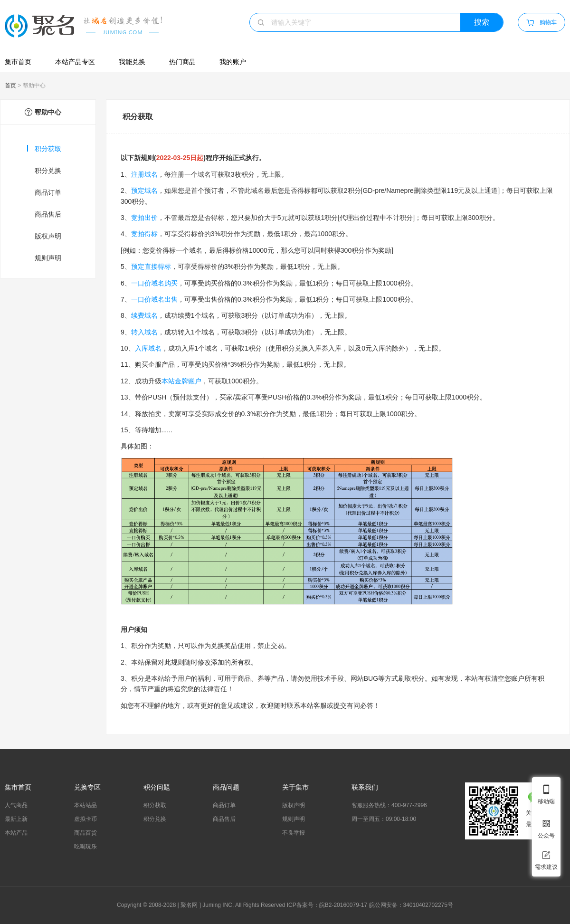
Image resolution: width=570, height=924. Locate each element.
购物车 (541, 23)
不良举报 (294, 833)
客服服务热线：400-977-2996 (389, 805)
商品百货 (85, 833)
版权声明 (48, 236)
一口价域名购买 (154, 283)
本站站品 (85, 805)
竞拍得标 (144, 234)
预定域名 (144, 191)
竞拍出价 (144, 218)
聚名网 (189, 905)
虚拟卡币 (85, 819)
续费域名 (144, 315)
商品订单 (48, 192)
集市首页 (18, 62)
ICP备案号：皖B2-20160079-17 (327, 905)
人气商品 (16, 805)
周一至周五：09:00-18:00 (384, 819)
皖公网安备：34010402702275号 (411, 905)
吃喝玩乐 (85, 847)
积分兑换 (48, 171)
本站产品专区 (75, 62)
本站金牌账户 (181, 381)
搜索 (482, 22)
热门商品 (182, 62)
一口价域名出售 (154, 299)
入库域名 (148, 348)
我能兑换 (132, 62)
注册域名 (144, 174)
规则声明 (48, 258)
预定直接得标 (151, 267)
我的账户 (233, 62)
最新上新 (16, 819)
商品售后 (48, 214)
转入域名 (144, 332)
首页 (10, 86)
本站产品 (16, 833)
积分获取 (44, 149)
